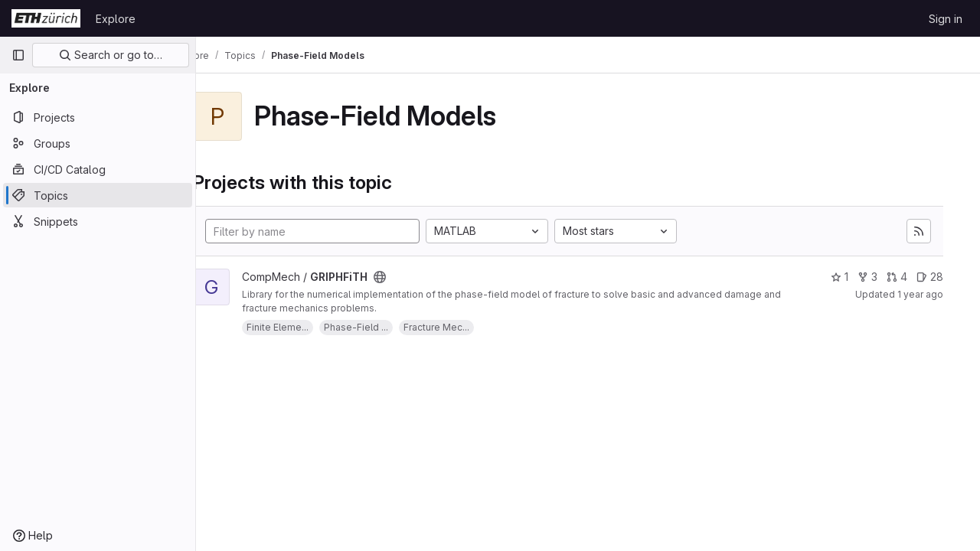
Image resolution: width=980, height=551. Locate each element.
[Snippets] (98, 221)
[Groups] (98, 143)
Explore (116, 19)
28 (930, 277)
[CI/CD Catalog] (98, 169)
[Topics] (98, 195)
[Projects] (98, 117)
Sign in (946, 19)
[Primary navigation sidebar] (18, 55)
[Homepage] (46, 18)
